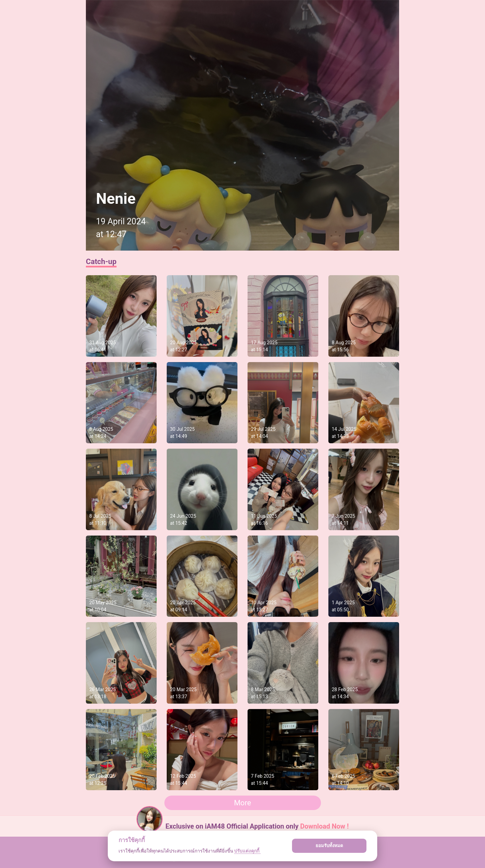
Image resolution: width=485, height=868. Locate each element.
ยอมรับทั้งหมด (329, 846)
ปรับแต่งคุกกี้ (247, 851)
